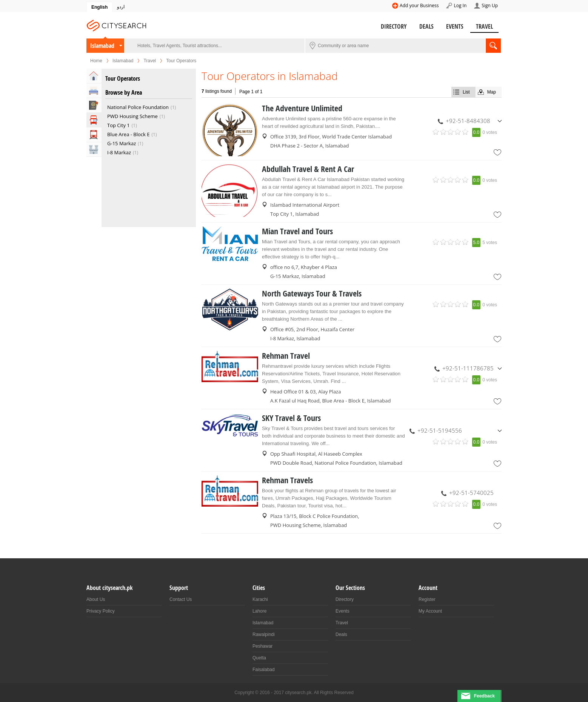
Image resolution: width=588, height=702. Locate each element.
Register (427, 599)
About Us (96, 599)
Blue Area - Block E (128, 134)
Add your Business (419, 5)
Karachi (260, 599)
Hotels (94, 91)
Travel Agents (94, 105)
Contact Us (181, 599)
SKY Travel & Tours (291, 418)
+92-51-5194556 (440, 430)
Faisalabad (264, 670)
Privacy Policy (101, 611)
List (466, 92)
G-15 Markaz (122, 143)
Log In (460, 5)
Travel (484, 26)
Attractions (94, 149)
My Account (430, 611)
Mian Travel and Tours (297, 231)
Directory (394, 26)
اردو (121, 7)
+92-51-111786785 (468, 368)
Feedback (484, 696)
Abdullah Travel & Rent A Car (308, 169)
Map (492, 92)
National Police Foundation (138, 107)
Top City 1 (119, 125)
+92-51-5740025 (471, 493)
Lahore (259, 611)
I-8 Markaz (119, 152)
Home (96, 61)
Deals (426, 26)
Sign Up (490, 5)
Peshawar (262, 646)
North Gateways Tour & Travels (312, 293)
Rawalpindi (264, 634)
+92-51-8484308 (468, 121)
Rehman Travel (286, 356)
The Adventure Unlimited (302, 108)
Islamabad (102, 46)
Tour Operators (94, 120)
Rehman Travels (287, 480)
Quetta (259, 658)
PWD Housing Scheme (132, 116)
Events (455, 26)
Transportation (94, 135)
